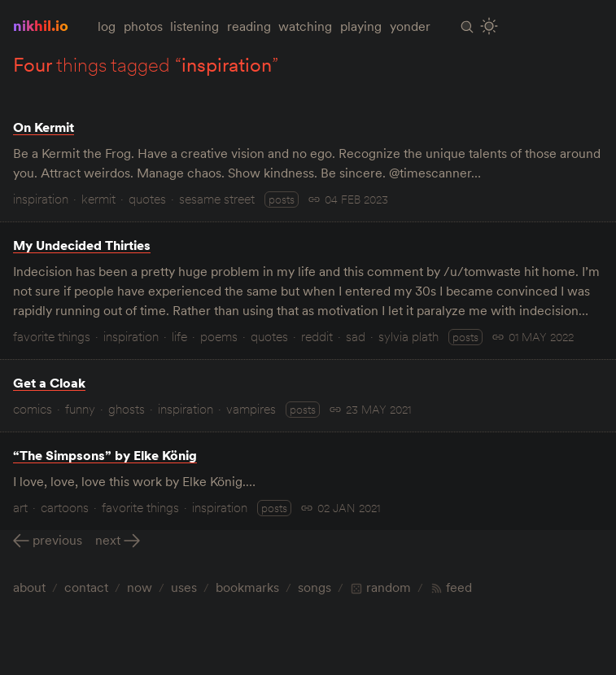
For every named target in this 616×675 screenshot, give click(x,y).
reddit (317, 336)
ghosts (127, 409)
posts (282, 199)
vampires (251, 409)
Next (108, 540)
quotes (147, 199)
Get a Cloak (49, 383)
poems (219, 336)
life (179, 336)
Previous (57, 540)
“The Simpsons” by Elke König (105, 455)
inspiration (41, 199)
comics (33, 409)
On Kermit (44, 127)
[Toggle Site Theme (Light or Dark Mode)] (489, 26)
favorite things (52, 336)
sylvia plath (408, 336)
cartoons (65, 507)
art (20, 507)
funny (80, 409)
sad (356, 336)
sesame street (217, 199)
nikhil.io (41, 26)
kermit (98, 199)
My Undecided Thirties (82, 245)
